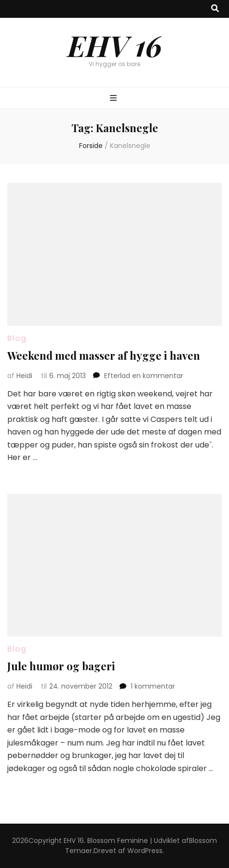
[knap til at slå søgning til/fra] (215, 9)
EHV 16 (115, 45)
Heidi (24, 376)
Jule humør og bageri (61, 666)
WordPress (145, 851)
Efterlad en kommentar (144, 376)
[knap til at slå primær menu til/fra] (114, 99)
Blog (17, 338)
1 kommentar (153, 686)
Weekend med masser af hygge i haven (104, 355)
